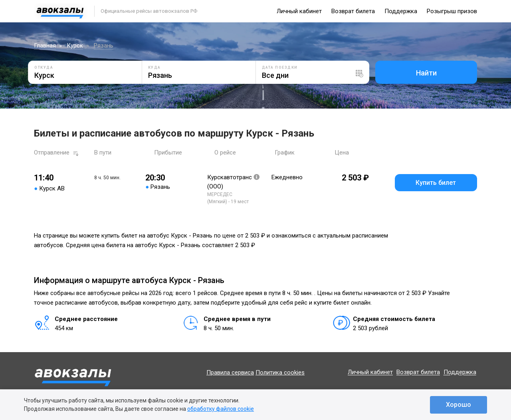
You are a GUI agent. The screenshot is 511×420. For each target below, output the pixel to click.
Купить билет (436, 183)
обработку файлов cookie (221, 409)
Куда (154, 67)
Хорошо (459, 405)
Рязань (104, 46)
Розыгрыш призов (452, 11)
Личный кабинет (299, 11)
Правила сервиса (230, 372)
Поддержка (401, 11)
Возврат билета (353, 11)
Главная (45, 46)
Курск (75, 46)
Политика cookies (280, 372)
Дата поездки (280, 67)
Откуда (44, 67)
